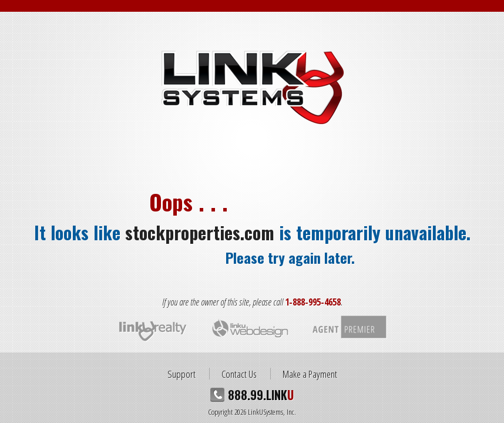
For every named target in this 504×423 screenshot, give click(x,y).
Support (182, 374)
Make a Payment (310, 374)
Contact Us (239, 374)
